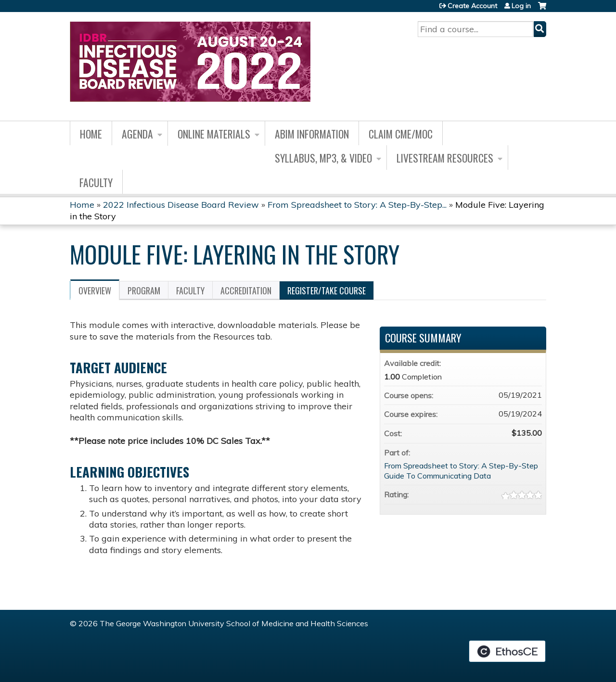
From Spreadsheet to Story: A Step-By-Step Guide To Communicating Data (461, 471)
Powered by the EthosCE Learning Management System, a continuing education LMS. (507, 651)
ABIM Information (312, 134)
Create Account (472, 6)
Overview (95, 290)
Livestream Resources (445, 158)
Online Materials (214, 134)
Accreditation (246, 290)
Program (144, 290)
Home (91, 134)
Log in (521, 6)
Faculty (96, 182)
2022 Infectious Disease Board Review (181, 205)
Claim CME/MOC (401, 134)
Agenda (137, 134)
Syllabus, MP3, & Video (323, 158)
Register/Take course (327, 290)
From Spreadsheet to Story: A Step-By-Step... (357, 205)
